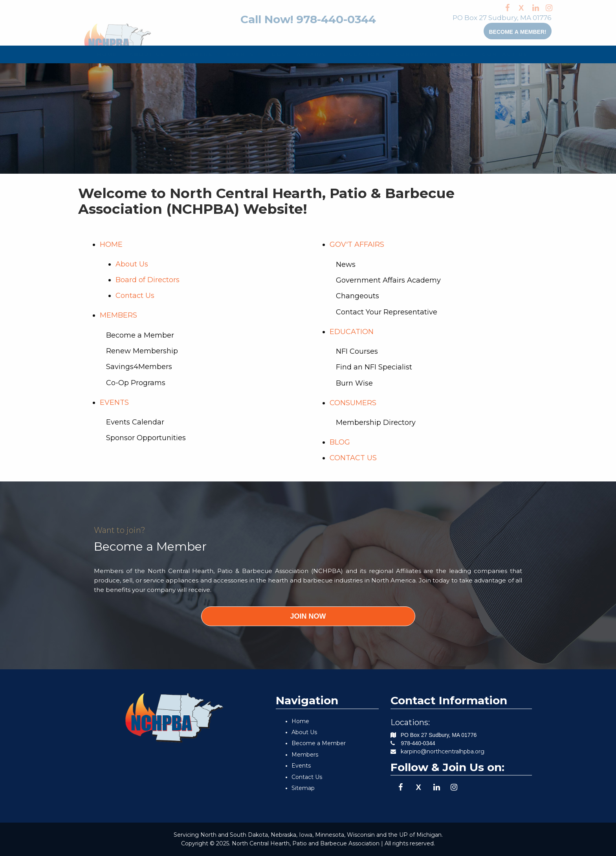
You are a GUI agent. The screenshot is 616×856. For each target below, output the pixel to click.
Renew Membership (142, 351)
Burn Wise (354, 383)
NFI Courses (357, 351)
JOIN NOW (308, 616)
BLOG (457, 54)
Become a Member (140, 335)
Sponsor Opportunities (146, 438)
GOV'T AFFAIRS (292, 54)
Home (300, 721)
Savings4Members (139, 367)
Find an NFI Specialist (374, 367)
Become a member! (498, 31)
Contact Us (135, 296)
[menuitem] (104, 54)
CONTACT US (499, 54)
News (346, 265)
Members (305, 755)
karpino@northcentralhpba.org (443, 751)
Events (301, 766)
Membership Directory (376, 422)
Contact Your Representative (387, 312)
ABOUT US (142, 54)
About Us (132, 264)
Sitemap (303, 788)
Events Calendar (135, 422)
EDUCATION (355, 54)
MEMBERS (192, 54)
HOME (104, 54)
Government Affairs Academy (388, 280)
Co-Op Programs (136, 383)
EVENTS (236, 54)
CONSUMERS (411, 54)
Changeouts (357, 296)
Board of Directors (148, 280)
